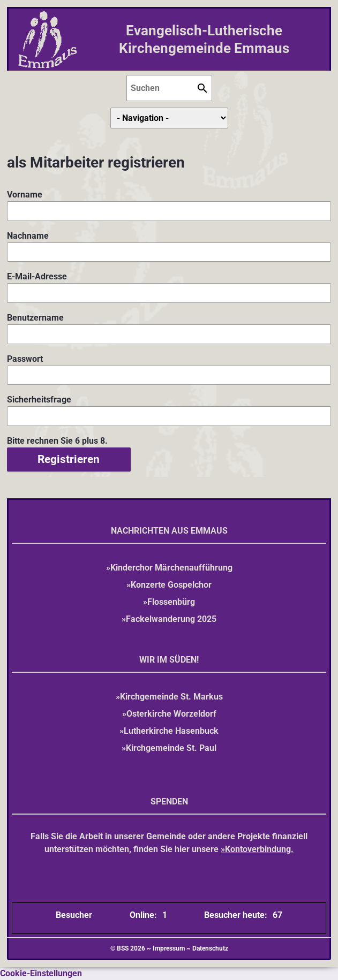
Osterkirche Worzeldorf (171, 714)
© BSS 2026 (128, 948)
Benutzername (35, 317)
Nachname (28, 235)
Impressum (169, 948)
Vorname (27, 194)
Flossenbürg (171, 602)
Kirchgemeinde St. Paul (171, 748)
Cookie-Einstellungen (41, 973)
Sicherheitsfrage (39, 399)
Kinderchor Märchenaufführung (171, 568)
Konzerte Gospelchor (171, 585)
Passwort (27, 358)
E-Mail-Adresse (37, 276)
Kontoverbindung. (259, 849)
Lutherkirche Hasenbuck (171, 731)
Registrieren (69, 459)
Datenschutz (210, 948)
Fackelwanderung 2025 (171, 619)
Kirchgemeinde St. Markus (171, 697)
